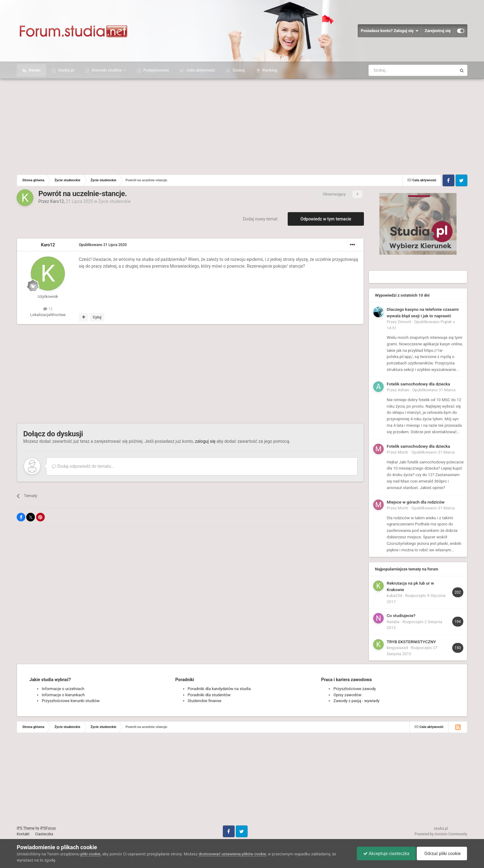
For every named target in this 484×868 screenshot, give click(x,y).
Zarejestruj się (438, 31)
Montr (403, 452)
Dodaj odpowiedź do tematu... (83, 466)
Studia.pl (66, 70)
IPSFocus (48, 828)
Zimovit (404, 322)
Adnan (403, 390)
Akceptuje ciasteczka (386, 854)
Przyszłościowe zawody (355, 689)
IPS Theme (26, 828)
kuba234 (394, 596)
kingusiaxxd (397, 648)
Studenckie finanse (204, 701)
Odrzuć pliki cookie (442, 854)
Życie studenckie (115, 201)
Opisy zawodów (347, 695)
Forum (34, 70)
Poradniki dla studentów (209, 695)
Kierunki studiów (107, 70)
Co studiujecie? (401, 615)
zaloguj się (205, 441)
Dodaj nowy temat (260, 219)
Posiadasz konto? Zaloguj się (390, 31)
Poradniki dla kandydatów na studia (219, 689)
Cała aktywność (200, 70)
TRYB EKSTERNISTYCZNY (411, 642)
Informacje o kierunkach (63, 695)
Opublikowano (103, 245)
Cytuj (97, 317)
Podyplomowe (156, 70)
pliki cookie (91, 854)
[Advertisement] (242, 125)
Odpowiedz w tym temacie (326, 219)
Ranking (269, 70)
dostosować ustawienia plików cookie (232, 854)
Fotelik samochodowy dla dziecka (418, 384)
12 (48, 309)
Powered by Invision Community (441, 834)
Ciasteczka (44, 834)
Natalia (393, 622)
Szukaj (238, 70)
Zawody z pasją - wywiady (356, 701)
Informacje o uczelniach (63, 689)
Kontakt (23, 834)
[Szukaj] (398, 70)
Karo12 (57, 201)
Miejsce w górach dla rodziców (416, 502)
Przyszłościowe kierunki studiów (71, 701)
